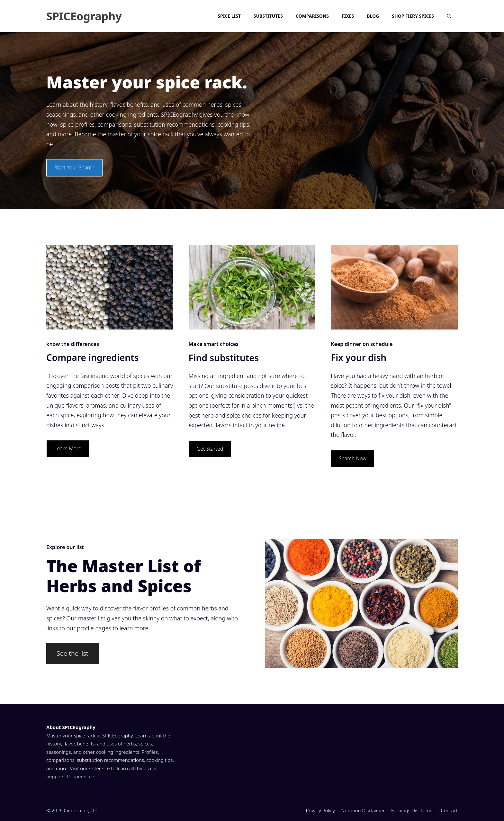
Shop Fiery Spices (413, 16)
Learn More (68, 448)
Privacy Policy (320, 810)
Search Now (353, 458)
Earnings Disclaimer (413, 810)
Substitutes (268, 16)
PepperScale (80, 776)
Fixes (348, 16)
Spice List (229, 16)
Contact (449, 810)
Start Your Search (74, 167)
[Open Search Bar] (449, 16)
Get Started (210, 449)
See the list (72, 653)
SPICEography (84, 16)
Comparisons (312, 16)
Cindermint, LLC (81, 810)
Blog (373, 16)
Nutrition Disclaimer (363, 810)
